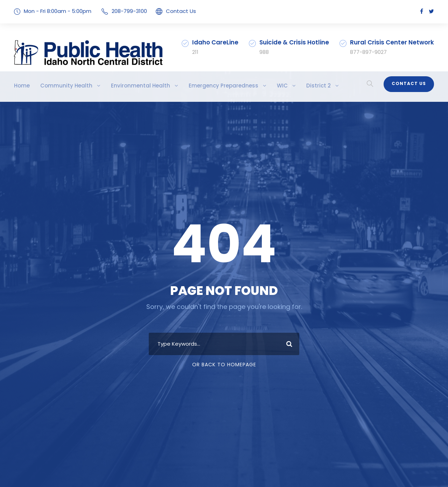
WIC (253, 86)
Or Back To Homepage (224, 365)
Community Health (60, 86)
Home (21, 86)
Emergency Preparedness (199, 86)
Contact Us (171, 11)
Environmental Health (125, 86)
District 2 (287, 86)
